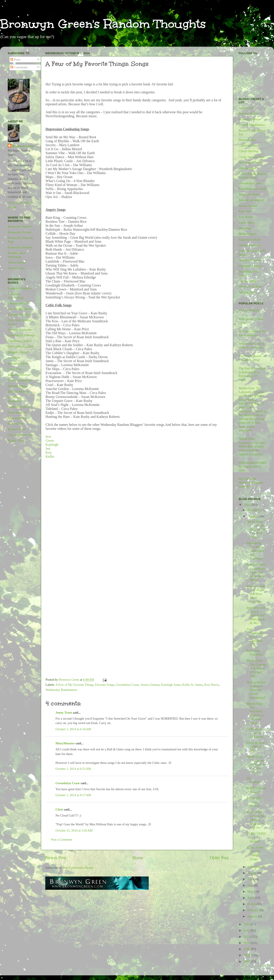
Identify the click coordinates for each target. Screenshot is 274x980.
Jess (48, 437)
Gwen (50, 441)
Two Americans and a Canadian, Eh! (255, 637)
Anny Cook (246, 108)
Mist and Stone (17, 418)
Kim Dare (245, 211)
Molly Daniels (248, 234)
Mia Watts (245, 228)
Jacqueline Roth (249, 194)
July (251, 879)
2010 (247, 943)
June (251, 885)
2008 (247, 955)
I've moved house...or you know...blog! (252, 358)
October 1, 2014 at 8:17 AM (73, 795)
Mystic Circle (16, 440)
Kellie (50, 456)
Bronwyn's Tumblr (20, 227)
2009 (247, 949)
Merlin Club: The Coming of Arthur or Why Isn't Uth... (256, 668)
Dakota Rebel (247, 168)
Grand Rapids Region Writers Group (252, 176)
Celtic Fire (14, 369)
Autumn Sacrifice (19, 315)
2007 (247, 961)
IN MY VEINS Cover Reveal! (256, 837)
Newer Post (56, 858)
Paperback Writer (250, 240)
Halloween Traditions (255, 652)
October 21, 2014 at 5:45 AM (74, 830)
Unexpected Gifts (19, 303)
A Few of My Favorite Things (74, 685)
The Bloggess (247, 281)
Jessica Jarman (150, 685)
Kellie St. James (193, 685)
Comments (19, 67)
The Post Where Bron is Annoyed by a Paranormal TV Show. (252, 374)
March (252, 904)
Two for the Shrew (20, 309)
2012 (247, 930)
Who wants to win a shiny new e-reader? (251, 345)
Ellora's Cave (16, 268)
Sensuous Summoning (15, 296)
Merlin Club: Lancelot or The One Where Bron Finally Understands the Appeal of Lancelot (252, 446)
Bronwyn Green (23, 146)
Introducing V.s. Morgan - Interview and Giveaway (256, 551)
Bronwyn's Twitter (19, 232)
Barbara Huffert (249, 113)
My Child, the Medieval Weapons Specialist (251, 483)
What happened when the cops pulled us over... (252, 466)
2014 (247, 505)
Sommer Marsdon (250, 260)
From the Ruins (18, 412)
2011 (247, 937)
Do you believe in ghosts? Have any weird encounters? (256, 690)
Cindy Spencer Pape (252, 157)
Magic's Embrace (19, 375)
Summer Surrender (20, 330)
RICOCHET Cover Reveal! (255, 802)
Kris (49, 453)
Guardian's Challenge (21, 335)
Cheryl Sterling (248, 151)
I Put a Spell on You (20, 435)
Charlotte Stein (248, 146)
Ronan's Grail (16, 429)
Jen (48, 449)
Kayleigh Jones (171, 685)
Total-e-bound (17, 262)
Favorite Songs (105, 685)
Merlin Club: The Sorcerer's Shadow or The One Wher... (255, 713)
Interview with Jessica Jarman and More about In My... (256, 615)
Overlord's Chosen (20, 341)
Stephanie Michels (250, 266)
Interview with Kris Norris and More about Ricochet (256, 594)
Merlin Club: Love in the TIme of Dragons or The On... (256, 820)
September (255, 867)
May (251, 892)
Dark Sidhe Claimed (21, 346)
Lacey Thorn (247, 223)
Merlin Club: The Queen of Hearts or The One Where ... (256, 764)
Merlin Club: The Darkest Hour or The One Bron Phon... (256, 529)
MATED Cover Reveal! (256, 790)
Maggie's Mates (18, 352)
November (255, 510)
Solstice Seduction (20, 380)
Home (138, 858)
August (252, 873)
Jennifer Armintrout (251, 200)
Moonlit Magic (17, 386)
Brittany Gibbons (250, 119)
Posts (15, 60)
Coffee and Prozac (250, 162)
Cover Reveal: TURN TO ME (256, 747)
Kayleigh (52, 445)
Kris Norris (212, 685)
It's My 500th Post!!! (252, 310)
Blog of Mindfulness (252, 125)
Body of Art (15, 424)
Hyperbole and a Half (252, 189)
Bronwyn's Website (20, 247)
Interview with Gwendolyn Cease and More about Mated (256, 572)
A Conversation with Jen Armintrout (252, 333)
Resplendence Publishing (17, 255)
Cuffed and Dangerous (15, 399)
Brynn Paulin (247, 140)
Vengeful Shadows (20, 288)
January (253, 916)
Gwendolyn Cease (127, 685)
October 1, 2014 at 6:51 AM (73, 769)
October (253, 516)
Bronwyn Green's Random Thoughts (103, 24)
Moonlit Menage (18, 392)
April (251, 898)
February (254, 910)
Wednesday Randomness (61, 690)
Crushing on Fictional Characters (255, 733)
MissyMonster (65, 743)
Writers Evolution (250, 286)
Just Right (14, 358)
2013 (247, 924)
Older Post (219, 858)
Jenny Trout (64, 713)
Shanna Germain (249, 245)
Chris (59, 809)
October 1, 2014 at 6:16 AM (73, 729)
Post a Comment (62, 840)
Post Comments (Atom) (78, 868)
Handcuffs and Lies (20, 407)
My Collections (256, 780)
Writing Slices (248, 292)
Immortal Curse (18, 363)
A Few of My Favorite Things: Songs (255, 853)
